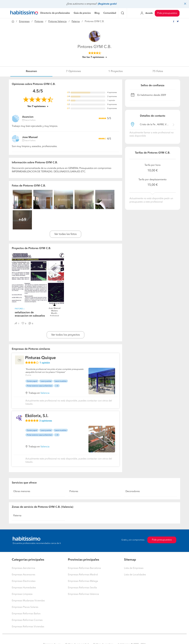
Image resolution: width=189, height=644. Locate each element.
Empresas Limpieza (22, 594)
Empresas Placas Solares (25, 607)
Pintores (39, 22)
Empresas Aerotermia (23, 568)
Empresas (24, 22)
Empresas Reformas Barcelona (84, 568)
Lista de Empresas (134, 568)
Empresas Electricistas (24, 581)
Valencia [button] (45, 393)
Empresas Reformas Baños (26, 614)
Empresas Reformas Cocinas (27, 620)
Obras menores (22, 491)
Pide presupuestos (167, 13)
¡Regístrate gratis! (107, 4)
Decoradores (133, 491)
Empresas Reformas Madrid (83, 575)
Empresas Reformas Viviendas (28, 627)
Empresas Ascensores (23, 575)
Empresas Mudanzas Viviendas (28, 601)
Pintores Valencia (57, 22)
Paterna (76, 22)
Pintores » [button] (20, 309)
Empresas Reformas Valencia (83, 594)
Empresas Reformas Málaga (83, 581)
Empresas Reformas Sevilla (82, 588)
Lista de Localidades (135, 575)
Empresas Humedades (24, 588)
